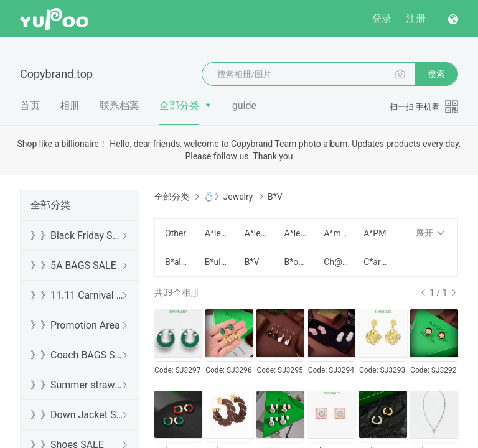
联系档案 (119, 105)
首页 (30, 105)
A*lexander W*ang (296, 233)
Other (176, 233)
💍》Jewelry (228, 197)
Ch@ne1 (336, 262)
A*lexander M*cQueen (217, 233)
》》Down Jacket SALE (77, 415)
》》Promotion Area (75, 325)
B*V (252, 262)
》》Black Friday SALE (77, 236)
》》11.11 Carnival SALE (77, 295)
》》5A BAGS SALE (73, 265)
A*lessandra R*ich (257, 233)
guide (244, 105)
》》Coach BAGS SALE (77, 355)
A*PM (375, 233)
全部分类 (179, 105)
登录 (382, 18)
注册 (416, 18)
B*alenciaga (177, 262)
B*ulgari (217, 262)
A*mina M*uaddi (336, 233)
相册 (70, 105)
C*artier (376, 262)
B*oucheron (296, 262)
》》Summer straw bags (77, 385)
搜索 (436, 74)
